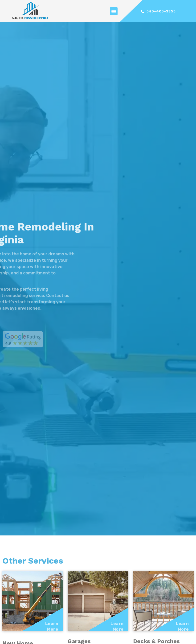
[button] (114, 11)
